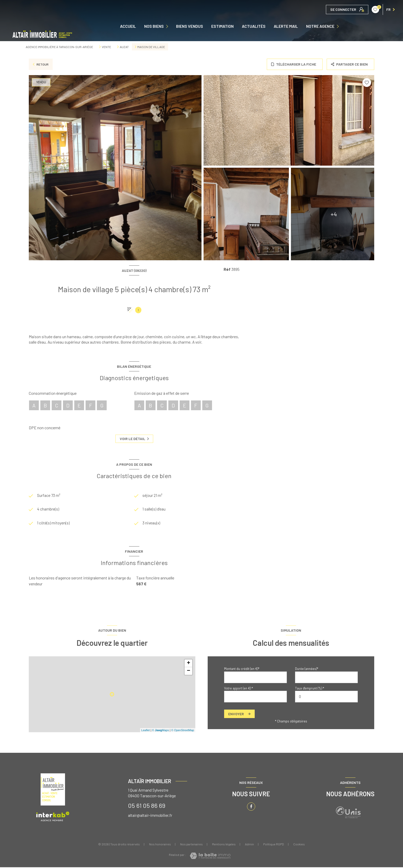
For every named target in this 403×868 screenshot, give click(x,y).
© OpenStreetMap (183, 731)
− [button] (189, 672)
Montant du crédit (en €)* (242, 669)
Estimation (222, 26)
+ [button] (189, 664)
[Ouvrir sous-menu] (168, 26)
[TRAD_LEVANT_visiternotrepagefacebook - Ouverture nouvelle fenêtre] (251, 807)
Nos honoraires (160, 845)
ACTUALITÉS (254, 26)
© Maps (161, 731)
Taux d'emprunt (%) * (310, 689)
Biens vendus (190, 26)
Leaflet (146, 731)
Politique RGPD (274, 845)
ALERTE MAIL (286, 26)
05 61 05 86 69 (147, 806)
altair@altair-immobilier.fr (150, 816)
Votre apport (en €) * (239, 689)
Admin (249, 845)
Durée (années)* (307, 669)
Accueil (128, 26)
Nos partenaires (191, 845)
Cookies (299, 845)
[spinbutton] (326, 697)
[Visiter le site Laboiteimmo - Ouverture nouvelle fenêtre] (210, 857)
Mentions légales (224, 845)
